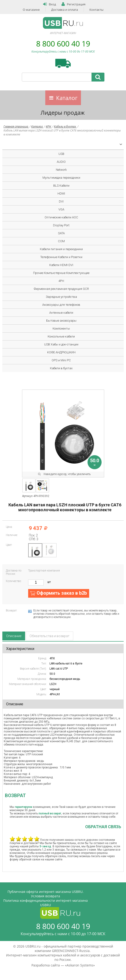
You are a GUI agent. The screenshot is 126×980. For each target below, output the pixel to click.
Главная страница (16, 126)
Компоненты (61, 328)
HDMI (61, 194)
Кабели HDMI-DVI (61, 265)
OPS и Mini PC (61, 360)
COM (61, 241)
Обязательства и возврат (50, 636)
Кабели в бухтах (65, 126)
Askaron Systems (80, 965)
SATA (61, 233)
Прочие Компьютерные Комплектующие (61, 273)
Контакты (96, 10)
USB (61, 154)
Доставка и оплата (65, 10)
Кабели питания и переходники (61, 249)
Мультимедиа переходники (61, 178)
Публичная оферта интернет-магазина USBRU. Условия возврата (46, 894)
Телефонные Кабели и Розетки (61, 257)
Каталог (67, 98)
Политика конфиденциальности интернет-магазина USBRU (46, 903)
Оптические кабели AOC (61, 217)
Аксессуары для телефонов (61, 305)
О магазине (31, 10)
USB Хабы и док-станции (61, 344)
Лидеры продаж (63, 112)
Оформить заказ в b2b (62, 593)
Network (61, 170)
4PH (49, 126)
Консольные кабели (61, 336)
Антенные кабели (61, 313)
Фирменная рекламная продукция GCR (61, 289)
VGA (61, 209)
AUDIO (61, 162)
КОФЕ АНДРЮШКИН (61, 352)
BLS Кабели (61, 186)
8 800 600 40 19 (63, 44)
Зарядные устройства (61, 297)
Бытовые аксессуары (61, 321)
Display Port (61, 225)
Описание (14, 636)
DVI (61, 201)
